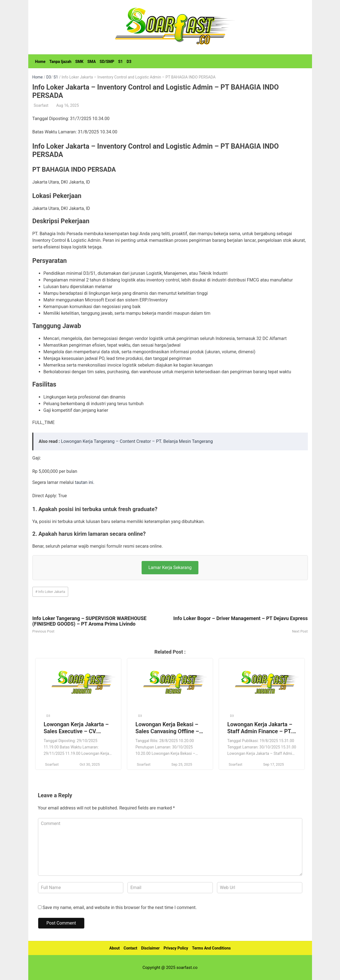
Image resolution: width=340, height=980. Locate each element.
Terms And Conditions (211, 948)
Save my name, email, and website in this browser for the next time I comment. (120, 907)
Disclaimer (150, 948)
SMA (91, 62)
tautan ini (84, 482)
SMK (79, 62)
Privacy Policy (176, 948)
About (114, 948)
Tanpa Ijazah (60, 62)
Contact (130, 948)
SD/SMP (107, 62)
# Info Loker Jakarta (50, 592)
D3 (129, 62)
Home (40, 62)
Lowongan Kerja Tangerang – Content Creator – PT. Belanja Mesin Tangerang (137, 441)
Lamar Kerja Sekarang (170, 568)
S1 (120, 62)
